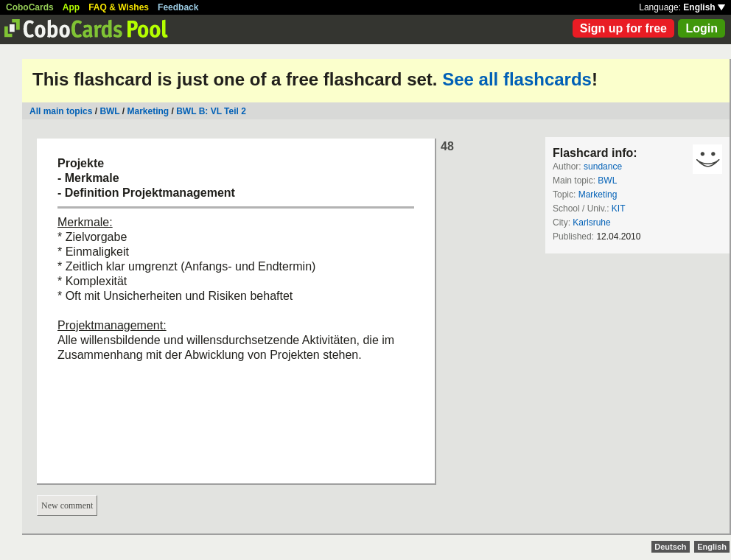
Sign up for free (623, 28)
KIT (619, 209)
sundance (603, 167)
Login (702, 28)
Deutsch (670, 547)
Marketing (148, 111)
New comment (67, 505)
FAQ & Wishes (119, 7)
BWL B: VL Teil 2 (211, 111)
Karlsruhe (591, 223)
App (71, 7)
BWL (109, 111)
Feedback (178, 7)
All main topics (61, 111)
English (704, 7)
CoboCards (30, 7)
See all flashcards (517, 79)
